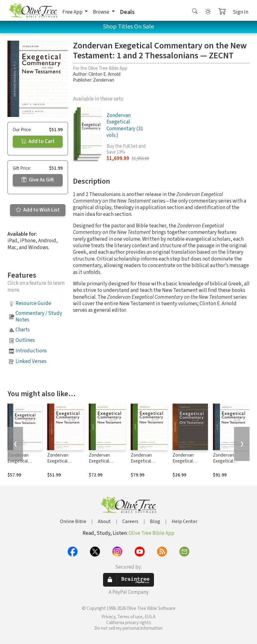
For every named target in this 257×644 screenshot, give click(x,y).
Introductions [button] (31, 351)
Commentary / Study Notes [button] (39, 317)
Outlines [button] (25, 340)
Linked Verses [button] (31, 361)
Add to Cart (38, 141)
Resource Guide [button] (33, 303)
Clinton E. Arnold (104, 74)
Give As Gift (38, 180)
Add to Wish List (38, 210)
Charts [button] (23, 330)
